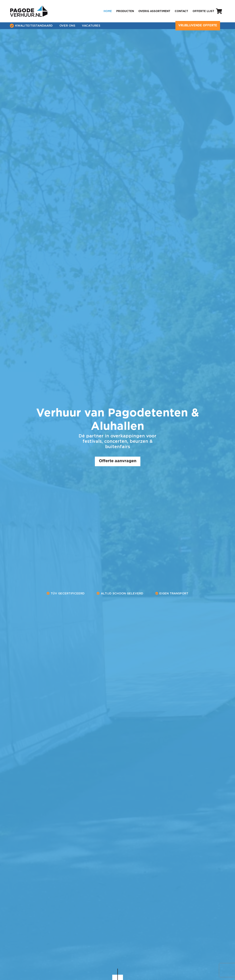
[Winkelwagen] (219, 11)
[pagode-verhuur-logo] (29, 11)
